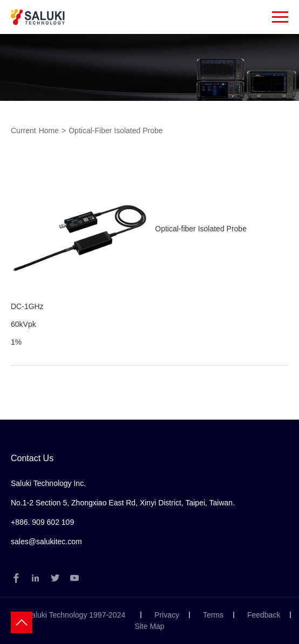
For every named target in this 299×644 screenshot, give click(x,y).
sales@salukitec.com (46, 542)
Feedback (264, 615)
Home (49, 131)
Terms (213, 615)
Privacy (167, 615)
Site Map (149, 626)
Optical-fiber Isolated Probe (115, 131)
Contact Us (32, 458)
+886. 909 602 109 (42, 522)
